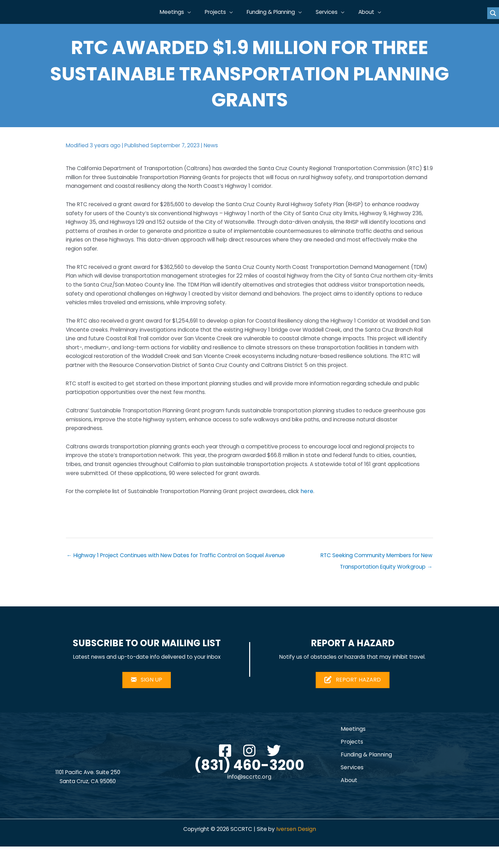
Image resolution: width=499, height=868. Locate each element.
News (216, 145)
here (321, 511)
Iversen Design (297, 851)
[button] (196, 12)
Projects (352, 763)
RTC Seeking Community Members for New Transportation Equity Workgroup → (374, 577)
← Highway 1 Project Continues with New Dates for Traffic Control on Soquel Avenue (180, 576)
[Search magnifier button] (493, 13)
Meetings (353, 750)
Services (352, 789)
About (349, 802)
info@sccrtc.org (249, 799)
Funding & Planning (366, 776)
